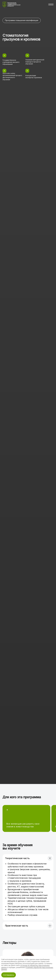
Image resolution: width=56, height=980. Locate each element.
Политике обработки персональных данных (27, 968)
